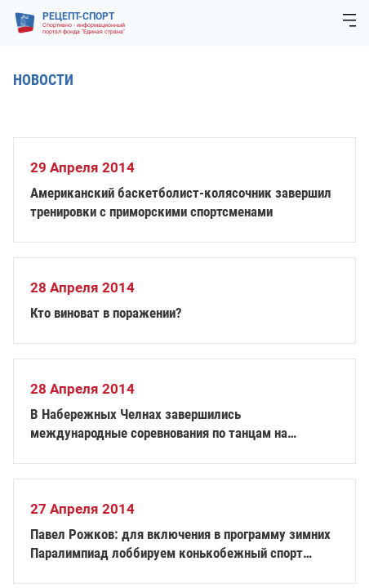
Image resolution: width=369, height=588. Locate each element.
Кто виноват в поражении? (106, 313)
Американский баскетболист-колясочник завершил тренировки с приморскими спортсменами (181, 202)
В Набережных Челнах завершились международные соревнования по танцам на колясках (159, 424)
